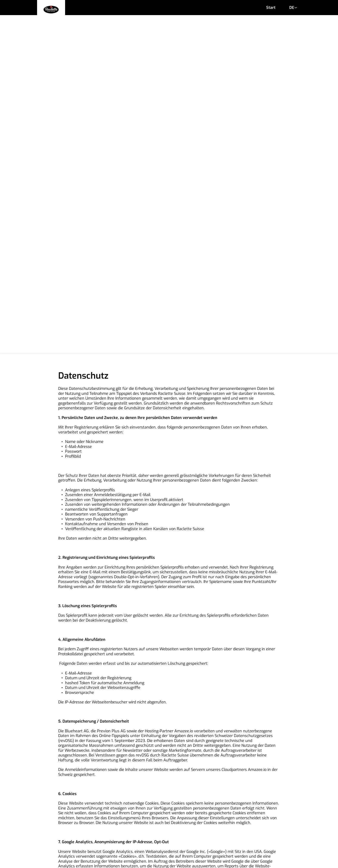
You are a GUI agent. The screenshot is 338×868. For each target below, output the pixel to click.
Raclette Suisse (156, 860)
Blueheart (200, 860)
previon (239, 860)
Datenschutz (243, 845)
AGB (87, 845)
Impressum (161, 845)
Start (271, 8)
